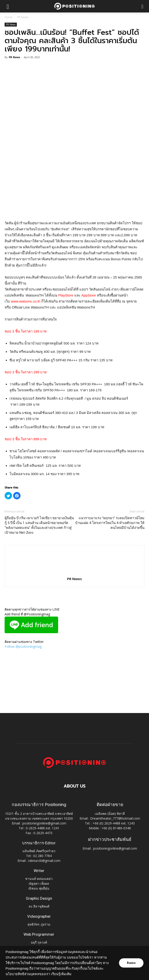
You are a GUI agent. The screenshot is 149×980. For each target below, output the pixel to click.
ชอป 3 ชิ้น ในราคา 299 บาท (26, 372)
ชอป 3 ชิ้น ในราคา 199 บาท (26, 331)
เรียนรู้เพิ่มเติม (67, 974)
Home (9, 17)
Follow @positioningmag (23, 646)
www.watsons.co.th (26, 301)
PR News (23, 17)
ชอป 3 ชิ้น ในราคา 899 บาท (26, 439)
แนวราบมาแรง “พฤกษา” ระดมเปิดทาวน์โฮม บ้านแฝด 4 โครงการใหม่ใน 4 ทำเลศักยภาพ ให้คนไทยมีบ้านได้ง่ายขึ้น (110, 523)
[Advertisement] (74, 186)
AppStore (89, 295)
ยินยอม (131, 963)
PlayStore (66, 295)
